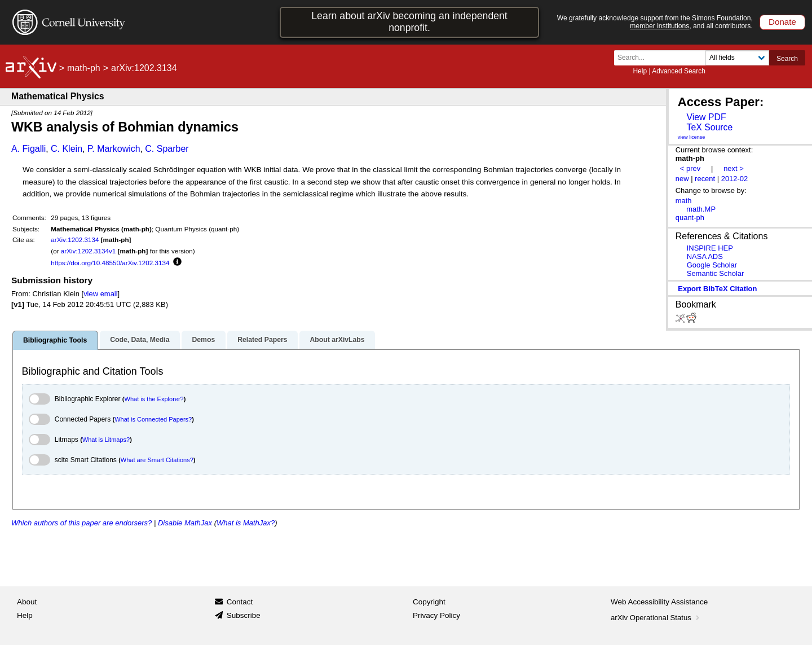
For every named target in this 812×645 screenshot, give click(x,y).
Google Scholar (712, 265)
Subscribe (244, 615)
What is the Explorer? (154, 399)
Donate (782, 22)
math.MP (701, 209)
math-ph (84, 68)
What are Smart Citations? (157, 460)
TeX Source (709, 127)
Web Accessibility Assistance (659, 602)
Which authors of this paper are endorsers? (81, 523)
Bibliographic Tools (55, 340)
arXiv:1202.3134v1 (88, 251)
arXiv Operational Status (656, 618)
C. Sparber (167, 149)
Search (787, 59)
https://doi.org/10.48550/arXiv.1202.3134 (110, 263)
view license (692, 137)
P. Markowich (114, 149)
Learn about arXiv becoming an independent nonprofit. (409, 22)
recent (705, 179)
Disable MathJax (185, 523)
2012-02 (735, 179)
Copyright (429, 602)
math (684, 201)
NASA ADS (705, 256)
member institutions (659, 26)
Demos (203, 340)
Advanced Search (679, 71)
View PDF (706, 117)
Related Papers (262, 340)
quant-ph (690, 218)
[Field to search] (737, 58)
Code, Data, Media (140, 340)
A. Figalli (28, 149)
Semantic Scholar (716, 273)
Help (640, 71)
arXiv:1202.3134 (75, 240)
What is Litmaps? (106, 440)
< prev (690, 168)
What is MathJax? (246, 523)
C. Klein (67, 149)
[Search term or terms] (663, 58)
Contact (240, 602)
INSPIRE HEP (710, 248)
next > (734, 168)
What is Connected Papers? (153, 419)
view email (100, 294)
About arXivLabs (337, 340)
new (682, 179)
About (27, 602)
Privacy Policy (436, 615)
